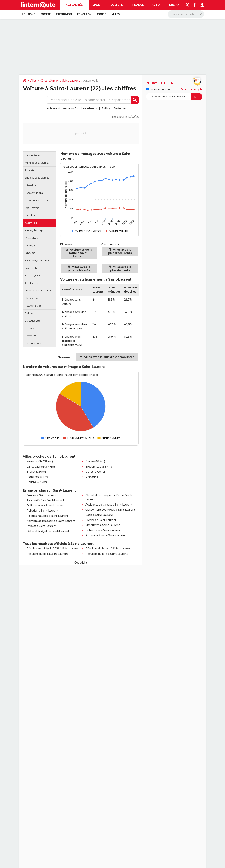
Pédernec (120, 108)
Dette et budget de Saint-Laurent (48, 531)
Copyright (81, 563)
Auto (156, 5)
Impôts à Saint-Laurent (41, 526)
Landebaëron (90, 108)
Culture (117, 5)
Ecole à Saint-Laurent (99, 515)
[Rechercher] (186, 14)
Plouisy (90, 461)
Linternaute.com (158, 89)
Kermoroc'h (70, 108)
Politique (28, 14)
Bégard (31, 482)
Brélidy (106, 108)
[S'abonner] (174, 97)
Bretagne (92, 477)
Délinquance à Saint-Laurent (45, 506)
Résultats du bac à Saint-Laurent (47, 554)
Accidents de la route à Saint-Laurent (81, 253)
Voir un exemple (192, 89)
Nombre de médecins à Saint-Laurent (51, 521)
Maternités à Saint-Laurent (103, 525)
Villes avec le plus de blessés (79, 269)
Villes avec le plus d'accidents (120, 251)
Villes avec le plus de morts (121, 269)
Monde (102, 14)
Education (84, 14)
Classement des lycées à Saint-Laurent (110, 510)
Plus (173, 5)
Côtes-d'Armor (49, 81)
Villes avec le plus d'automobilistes (109, 357)
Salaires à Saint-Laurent (41, 495)
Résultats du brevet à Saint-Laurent (108, 549)
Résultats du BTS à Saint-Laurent (106, 554)
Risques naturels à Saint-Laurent (47, 516)
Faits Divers (64, 14)
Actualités (74, 5)
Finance (138, 5)
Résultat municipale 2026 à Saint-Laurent (53, 549)
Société (46, 14)
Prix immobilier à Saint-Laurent (106, 535)
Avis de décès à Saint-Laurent (45, 500)
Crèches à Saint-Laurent (101, 520)
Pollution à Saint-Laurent (42, 511)
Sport (97, 5)
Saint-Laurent (71, 81)
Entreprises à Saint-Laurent (103, 530)
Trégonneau (93, 467)
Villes (115, 14)
